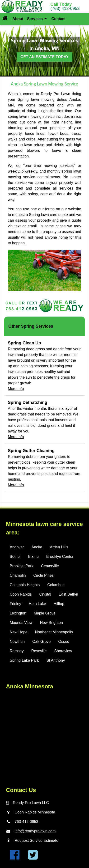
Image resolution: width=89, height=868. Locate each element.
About (18, 19)
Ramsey (17, 651)
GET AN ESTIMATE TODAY (44, 57)
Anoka (37, 547)
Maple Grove (45, 613)
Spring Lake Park (24, 660)
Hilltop (59, 604)
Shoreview (63, 651)
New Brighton (52, 623)
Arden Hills (59, 547)
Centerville (50, 566)
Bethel (15, 557)
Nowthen (17, 641)
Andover (17, 547)
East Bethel (68, 594)
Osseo (64, 641)
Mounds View (21, 623)
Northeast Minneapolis (54, 632)
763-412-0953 (27, 822)
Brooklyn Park (22, 566)
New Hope (19, 632)
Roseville (39, 651)
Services (37, 19)
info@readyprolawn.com (35, 831)
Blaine (33, 557)
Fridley (15, 604)
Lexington (18, 613)
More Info (16, 389)
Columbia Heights (25, 585)
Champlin (18, 575)
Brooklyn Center (60, 557)
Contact (58, 19)
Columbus (56, 585)
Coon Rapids (21, 594)
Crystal (45, 594)
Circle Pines (44, 575)
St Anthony (56, 660)
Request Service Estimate (37, 840)
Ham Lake (37, 604)
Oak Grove (41, 641)
